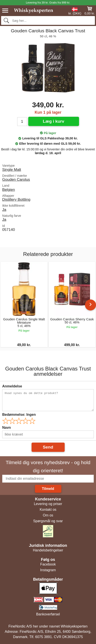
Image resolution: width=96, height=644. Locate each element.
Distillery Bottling (16, 199)
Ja (4, 210)
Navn (7, 428)
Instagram (48, 570)
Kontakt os (48, 510)
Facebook (48, 564)
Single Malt (12, 170)
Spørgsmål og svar (48, 521)
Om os (48, 515)
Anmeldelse (12, 386)
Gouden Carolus (16, 179)
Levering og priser (48, 504)
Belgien (9, 190)
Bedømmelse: (19, 415)
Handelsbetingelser (48, 550)
